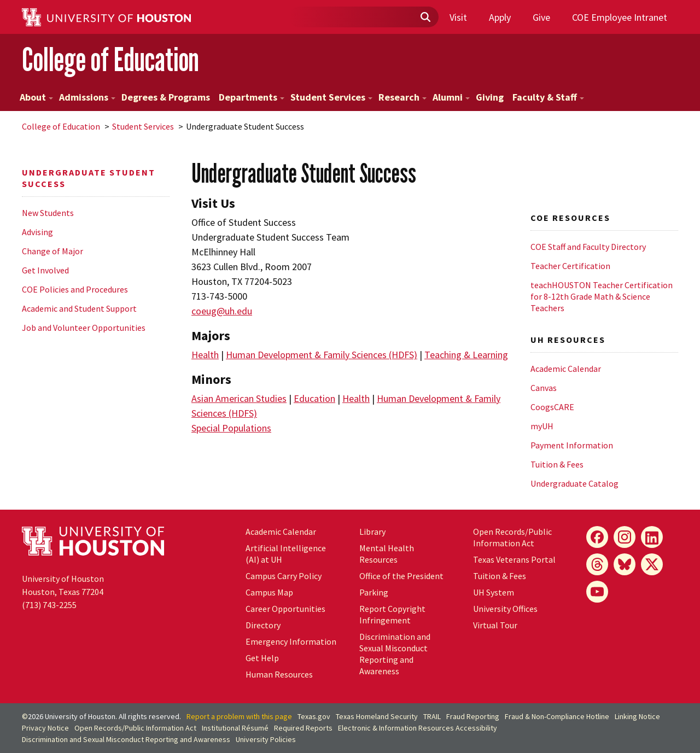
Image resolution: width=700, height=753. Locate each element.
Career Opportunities (285, 609)
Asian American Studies (239, 398)
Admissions (87, 97)
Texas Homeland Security (377, 716)
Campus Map (269, 592)
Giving (490, 97)
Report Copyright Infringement (392, 614)
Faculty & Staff (548, 97)
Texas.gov (314, 716)
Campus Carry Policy (284, 576)
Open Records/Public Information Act (512, 537)
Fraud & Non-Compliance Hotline (557, 716)
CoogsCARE (552, 407)
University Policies (266, 739)
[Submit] (425, 17)
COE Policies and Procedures (75, 289)
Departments (252, 97)
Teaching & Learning (466, 355)
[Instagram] (625, 537)
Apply (500, 17)
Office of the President (401, 576)
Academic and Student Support (79, 308)
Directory (263, 625)
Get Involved (45, 270)
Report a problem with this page (239, 716)
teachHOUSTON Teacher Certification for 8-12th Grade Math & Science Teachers (602, 296)
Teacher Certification (570, 266)
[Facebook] (597, 537)
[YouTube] (597, 592)
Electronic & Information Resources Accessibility (418, 728)
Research (402, 97)
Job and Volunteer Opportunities (84, 328)
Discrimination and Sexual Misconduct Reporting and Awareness (395, 654)
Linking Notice (637, 716)
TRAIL (432, 716)
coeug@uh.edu (222, 311)
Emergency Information (291, 641)
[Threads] (597, 564)
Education (314, 398)
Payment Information (572, 445)
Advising (37, 232)
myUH (542, 426)
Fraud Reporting (473, 716)
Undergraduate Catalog (574, 483)
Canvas (544, 388)
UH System (494, 592)
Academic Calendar (566, 369)
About (36, 97)
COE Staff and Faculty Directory (588, 247)
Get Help (262, 658)
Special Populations (231, 428)
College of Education (110, 59)
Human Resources (279, 674)
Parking (374, 592)
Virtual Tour (495, 625)
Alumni (451, 97)
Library (372, 532)
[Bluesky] (625, 564)
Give (541, 17)
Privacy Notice (45, 728)
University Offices (505, 609)
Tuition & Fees (557, 464)
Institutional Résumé (235, 728)
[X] (652, 564)
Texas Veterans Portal (514, 559)
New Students (48, 213)
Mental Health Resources (387, 554)
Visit (458, 17)
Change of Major (52, 251)
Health (205, 355)
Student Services (331, 97)
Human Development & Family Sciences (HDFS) (322, 355)
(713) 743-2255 (49, 605)
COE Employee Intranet (620, 17)
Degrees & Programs (166, 97)
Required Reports (303, 728)
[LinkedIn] (652, 537)
